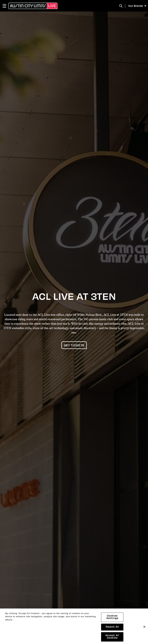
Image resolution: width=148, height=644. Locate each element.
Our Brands (137, 6)
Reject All (112, 630)
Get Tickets (74, 346)
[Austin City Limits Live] (33, 6)
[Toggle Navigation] (6, 6)
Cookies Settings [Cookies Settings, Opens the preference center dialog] (112, 620)
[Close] (144, 630)
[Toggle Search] (121, 6)
